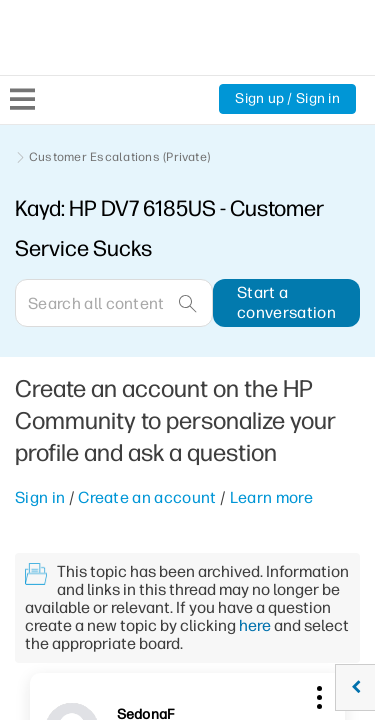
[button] (317, 694)
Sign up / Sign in (287, 98)
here (255, 625)
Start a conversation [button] (286, 302)
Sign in (40, 497)
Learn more (271, 497)
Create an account (147, 497)
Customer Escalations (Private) (119, 157)
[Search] (114, 303)
